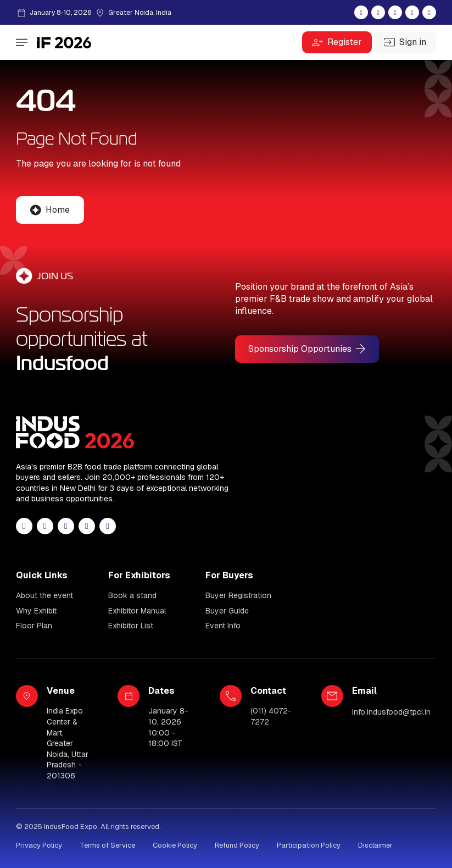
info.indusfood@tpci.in (391, 712)
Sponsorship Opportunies (300, 349)
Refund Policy (237, 845)
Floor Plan (34, 626)
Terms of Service (107, 845)
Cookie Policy (175, 845)
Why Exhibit (36, 611)
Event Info (223, 626)
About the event (44, 595)
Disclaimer (375, 845)
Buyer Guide (227, 611)
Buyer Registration (238, 595)
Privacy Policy (39, 845)
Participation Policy (309, 845)
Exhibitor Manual (137, 611)
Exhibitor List (131, 626)
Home (58, 210)
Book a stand (132, 595)
